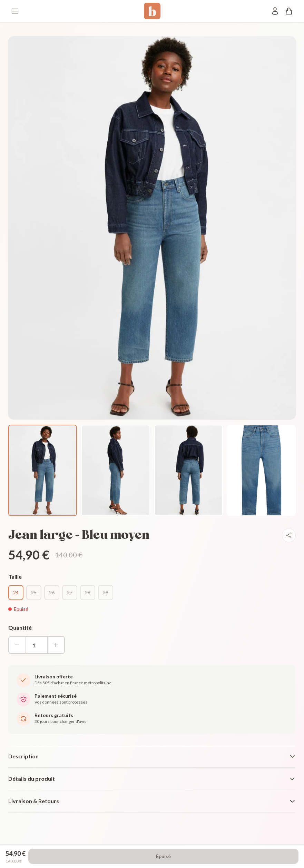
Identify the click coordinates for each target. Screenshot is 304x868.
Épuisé (163, 856)
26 (52, 592)
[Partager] (289, 535)
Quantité (20, 628)
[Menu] (15, 11)
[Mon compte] (275, 11)
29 (106, 592)
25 (34, 592)
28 (88, 592)
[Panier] (289, 11)
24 (16, 592)
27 (70, 592)
